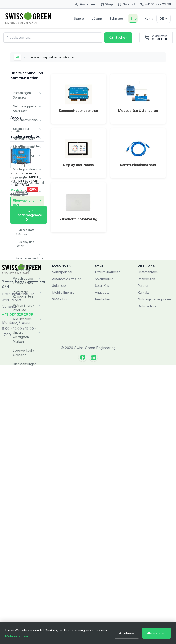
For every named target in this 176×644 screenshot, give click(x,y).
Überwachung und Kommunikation (25, 204)
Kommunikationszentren (30, 221)
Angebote (102, 572)
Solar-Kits (102, 565)
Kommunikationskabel (30, 257)
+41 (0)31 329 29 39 (18, 594)
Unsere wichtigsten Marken (21, 335)
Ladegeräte (21, 191)
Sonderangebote (25, 428)
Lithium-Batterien (108, 551)
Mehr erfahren (16, 636)
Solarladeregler (24, 137)
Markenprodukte (26, 402)
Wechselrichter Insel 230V (24, 157)
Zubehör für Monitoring (25, 266)
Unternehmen (148, 551)
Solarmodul (21, 128)
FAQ (17, 387)
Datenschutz (147, 585)
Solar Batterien (23, 146)
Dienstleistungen (25, 362)
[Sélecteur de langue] (163, 18)
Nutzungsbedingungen (154, 578)
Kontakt (149, 18)
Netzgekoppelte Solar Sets (25, 108)
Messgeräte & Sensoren (25, 231)
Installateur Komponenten (23, 293)
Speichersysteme (25, 120)
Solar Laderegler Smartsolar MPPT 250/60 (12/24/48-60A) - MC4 (25, 471)
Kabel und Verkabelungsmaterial (28, 180)
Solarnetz (59, 565)
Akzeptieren (156, 633)
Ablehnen (127, 633)
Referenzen (146, 558)
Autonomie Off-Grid (67, 558)
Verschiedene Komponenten (23, 279)
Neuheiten (102, 578)
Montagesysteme (25, 168)
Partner (143, 565)
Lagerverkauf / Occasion (24, 351)
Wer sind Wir (23, 395)
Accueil (17, 375)
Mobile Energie (63, 572)
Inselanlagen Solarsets (22, 95)
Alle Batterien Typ (22, 319)
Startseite (79, 18)
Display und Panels (25, 243)
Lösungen (97, 18)
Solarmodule (104, 558)
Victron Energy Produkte (24, 306)
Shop (134, 18)
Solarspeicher (116, 18)
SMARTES (60, 578)
